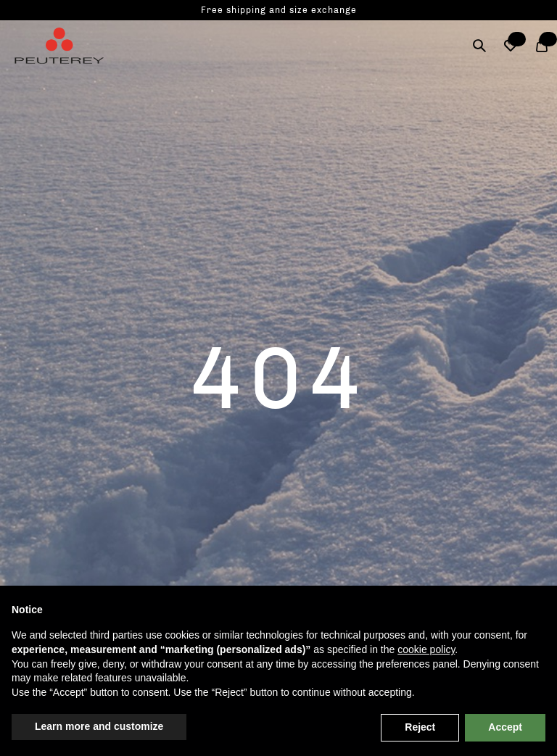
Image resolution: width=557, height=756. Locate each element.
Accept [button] (505, 727)
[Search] (479, 46)
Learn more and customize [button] (99, 726)
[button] (510, 46)
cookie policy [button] (426, 649)
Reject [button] (420, 727)
